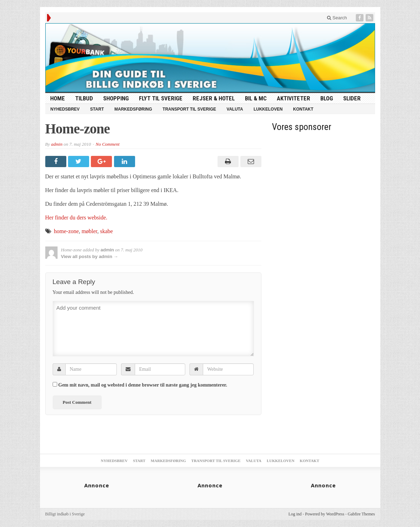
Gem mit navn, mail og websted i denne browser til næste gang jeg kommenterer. (143, 385)
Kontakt (303, 109)
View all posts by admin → (90, 256)
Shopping (116, 98)
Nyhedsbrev (65, 109)
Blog (327, 98)
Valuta (235, 109)
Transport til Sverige (189, 109)
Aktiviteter (294, 98)
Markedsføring (133, 109)
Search (337, 18)
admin (57, 144)
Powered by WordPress (325, 514)
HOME (58, 98)
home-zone (66, 231)
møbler (90, 231)
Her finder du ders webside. (76, 218)
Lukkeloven (268, 109)
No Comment (107, 144)
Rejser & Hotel (214, 98)
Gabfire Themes (361, 514)
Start (97, 109)
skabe (106, 231)
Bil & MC (256, 98)
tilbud (84, 98)
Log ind (295, 514)
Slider (352, 98)
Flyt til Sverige (161, 98)
